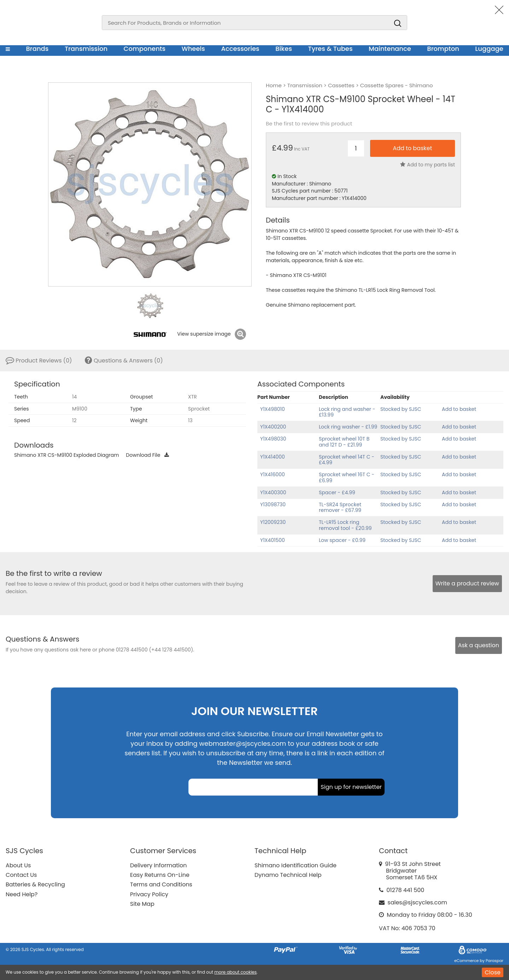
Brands (37, 49)
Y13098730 (273, 504)
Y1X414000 (273, 457)
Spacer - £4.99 (337, 492)
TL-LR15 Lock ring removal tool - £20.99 (345, 525)
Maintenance (390, 49)
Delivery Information (158, 865)
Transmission (86, 49)
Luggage (489, 49)
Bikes (284, 49)
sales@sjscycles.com (417, 902)
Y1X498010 (273, 409)
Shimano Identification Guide (296, 865)
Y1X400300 (273, 492)
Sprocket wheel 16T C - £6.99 (347, 477)
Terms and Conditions (161, 884)
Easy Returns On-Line (160, 875)
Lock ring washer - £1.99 (348, 427)
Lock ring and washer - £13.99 (347, 412)
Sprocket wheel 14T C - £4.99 (347, 460)
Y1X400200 (273, 427)
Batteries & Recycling (35, 884)
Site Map (142, 904)
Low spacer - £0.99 (342, 540)
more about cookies (235, 972)
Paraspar (495, 961)
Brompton (443, 49)
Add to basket (459, 409)
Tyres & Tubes (330, 49)
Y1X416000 (273, 474)
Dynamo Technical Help (288, 875)
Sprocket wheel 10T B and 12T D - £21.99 (344, 442)
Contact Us (21, 875)
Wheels (193, 49)
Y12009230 (273, 522)
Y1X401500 (273, 540)
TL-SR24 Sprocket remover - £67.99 (340, 507)
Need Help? (22, 894)
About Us (18, 865)
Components (145, 49)
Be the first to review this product (309, 124)
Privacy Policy (149, 894)
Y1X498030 (273, 439)
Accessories (240, 49)
